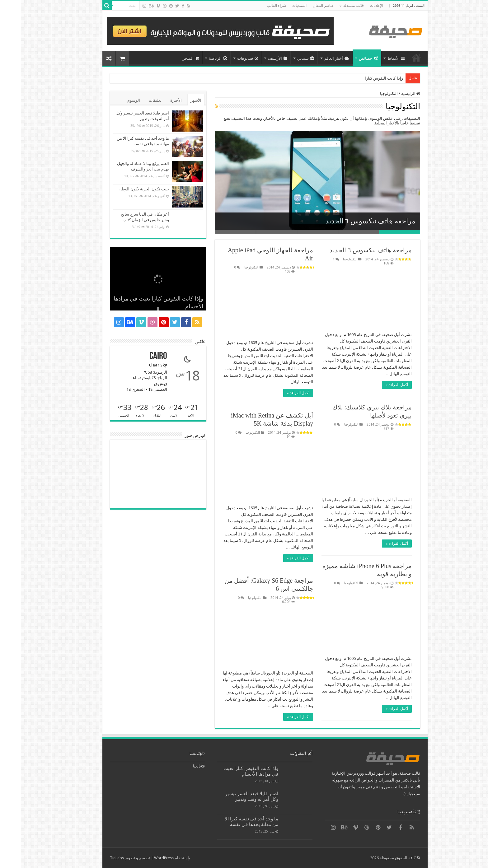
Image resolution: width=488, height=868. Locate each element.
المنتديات (279, 6)
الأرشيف (257, 58)
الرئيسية (396, 58)
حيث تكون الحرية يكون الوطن (123, 189)
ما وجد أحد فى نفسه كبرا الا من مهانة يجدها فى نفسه (231, 822)
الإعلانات (356, 6)
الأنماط (375, 58)
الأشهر (175, 100)
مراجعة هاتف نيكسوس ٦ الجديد (350, 221)
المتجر (170, 58)
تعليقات (134, 100)
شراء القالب (256, 6)
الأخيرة (155, 100)
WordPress (143, 858)
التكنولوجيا (329, 259)
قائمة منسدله (333, 6)
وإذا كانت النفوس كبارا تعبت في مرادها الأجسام (230, 771)
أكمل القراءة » (376, 385)
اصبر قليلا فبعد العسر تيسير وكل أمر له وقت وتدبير (231, 796)
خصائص (348, 58)
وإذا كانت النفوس (367, 78)
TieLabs (96, 858)
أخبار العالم (316, 58)
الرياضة (197, 58)
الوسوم (113, 100)
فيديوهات (227, 58)
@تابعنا (176, 754)
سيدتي (285, 58)
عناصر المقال (303, 6)
